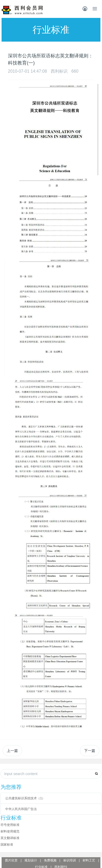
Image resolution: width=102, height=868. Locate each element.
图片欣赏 (11, 860)
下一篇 (90, 751)
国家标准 (7, 845)
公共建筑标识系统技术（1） (25, 798)
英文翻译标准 (10, 838)
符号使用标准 (10, 825)
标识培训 (70, 860)
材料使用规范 (10, 831)
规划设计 (31, 860)
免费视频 (50, 860)
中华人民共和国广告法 (21, 809)
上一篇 (12, 751)
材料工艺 (89, 860)
